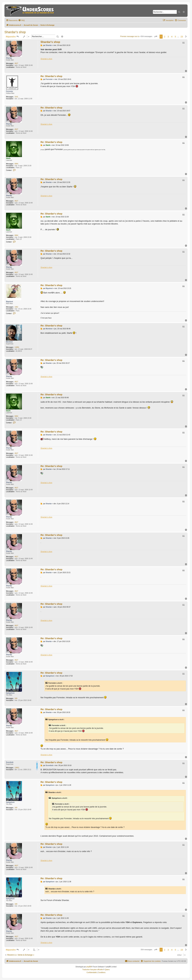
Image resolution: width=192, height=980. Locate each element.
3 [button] (168, 37)
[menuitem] (21, 20)
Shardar (9, 58)
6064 (16, 164)
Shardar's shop (15, 32)
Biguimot (9, 302)
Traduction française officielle (93, 970)
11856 (17, 347)
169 (16, 698)
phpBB (89, 967)
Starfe (8, 158)
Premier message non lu (130, 36)
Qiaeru (107, 970)
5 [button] (175, 37)
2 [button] (165, 37)
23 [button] (182, 37)
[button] (156, 37)
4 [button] (172, 37)
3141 (16, 97)
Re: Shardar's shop (51, 76)
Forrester (10, 91)
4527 (16, 63)
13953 (17, 768)
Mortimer (9, 342)
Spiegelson (10, 693)
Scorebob (10, 762)
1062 (16, 307)
